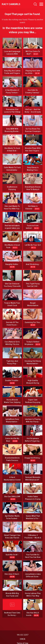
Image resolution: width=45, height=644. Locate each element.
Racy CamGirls (11, 4)
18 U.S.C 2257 (22, 635)
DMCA (22, 639)
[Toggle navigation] (41, 4)
